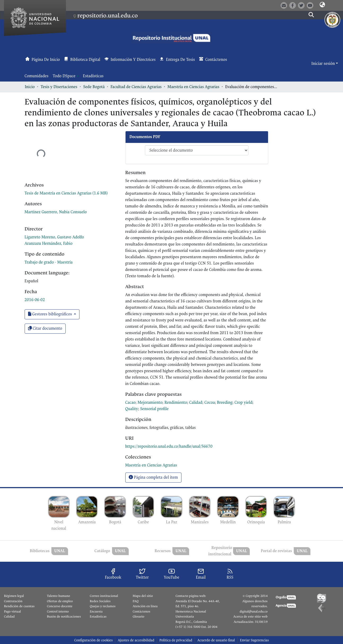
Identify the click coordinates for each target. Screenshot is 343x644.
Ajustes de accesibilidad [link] (136, 640)
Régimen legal (14, 596)
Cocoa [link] (210, 403)
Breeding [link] (225, 403)
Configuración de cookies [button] (93, 640)
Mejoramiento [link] (150, 403)
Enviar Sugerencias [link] (254, 640)
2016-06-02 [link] (35, 300)
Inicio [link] (30, 87)
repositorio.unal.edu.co (108, 15)
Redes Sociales (100, 601)
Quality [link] (132, 409)
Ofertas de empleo (60, 601)
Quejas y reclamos (103, 606)
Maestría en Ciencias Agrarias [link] (193, 87)
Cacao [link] (130, 403)
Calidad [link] (196, 403)
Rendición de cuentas (19, 606)
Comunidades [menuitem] (37, 76)
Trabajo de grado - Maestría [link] (49, 262)
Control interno (58, 611)
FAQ (136, 601)
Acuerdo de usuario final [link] (216, 640)
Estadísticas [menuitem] (93, 76)
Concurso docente (60, 606)
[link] (66, 193)
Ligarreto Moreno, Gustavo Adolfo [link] (54, 237)
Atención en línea (145, 606)
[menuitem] (66, 76)
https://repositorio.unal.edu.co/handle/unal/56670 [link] (169, 446)
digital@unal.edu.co (253, 611)
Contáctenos (142, 611)
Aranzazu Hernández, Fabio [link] (49, 244)
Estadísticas (98, 616)
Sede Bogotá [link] (94, 87)
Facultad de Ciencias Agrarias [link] (136, 87)
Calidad (9, 616)
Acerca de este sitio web (250, 616)
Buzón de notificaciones (64, 616)
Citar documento (45, 328)
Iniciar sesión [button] (324, 64)
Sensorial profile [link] (154, 409)
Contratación (13, 601)
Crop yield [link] (243, 403)
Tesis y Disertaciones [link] (59, 87)
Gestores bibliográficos (51, 314)
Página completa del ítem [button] (153, 477)
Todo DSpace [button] (64, 76)
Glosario (139, 616)
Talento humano (59, 596)
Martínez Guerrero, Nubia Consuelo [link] (56, 212)
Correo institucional (104, 596)
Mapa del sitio (143, 596)
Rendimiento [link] (176, 403)
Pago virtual (12, 611)
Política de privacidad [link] (176, 640)
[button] (322, 5)
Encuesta (96, 611)
